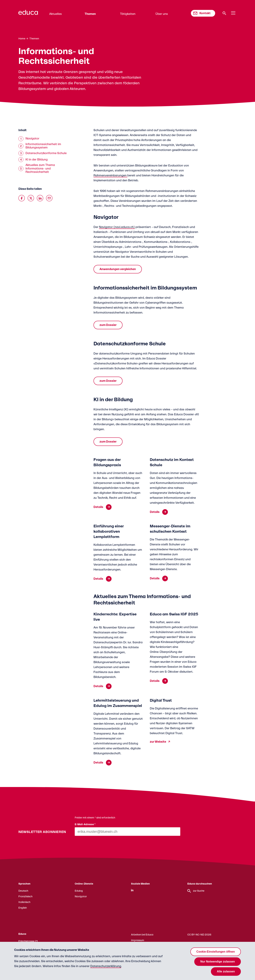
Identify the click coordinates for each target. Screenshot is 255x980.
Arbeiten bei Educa (142, 935)
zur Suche (196, 891)
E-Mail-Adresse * (85, 824)
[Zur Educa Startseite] (28, 14)
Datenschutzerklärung (106, 966)
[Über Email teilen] (49, 198)
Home (22, 39)
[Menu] (233, 13)
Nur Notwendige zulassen (218, 962)
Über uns (162, 14)
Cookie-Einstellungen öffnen (216, 952)
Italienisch (24, 902)
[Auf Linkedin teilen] (40, 198)
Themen (90, 14)
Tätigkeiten (128, 14)
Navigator (81, 897)
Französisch (25, 897)
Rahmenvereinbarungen (110, 175)
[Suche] (224, 13)
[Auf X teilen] (31, 198)
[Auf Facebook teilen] (22, 198)
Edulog (79, 891)
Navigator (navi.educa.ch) (117, 227)
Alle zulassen (226, 971)
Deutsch (23, 891)
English (23, 908)
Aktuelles (56, 14)
